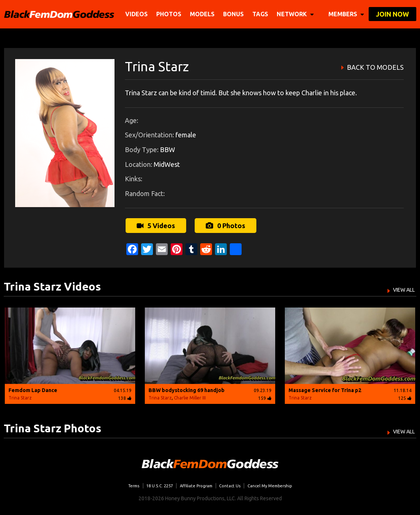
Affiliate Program (194, 484)
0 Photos (224, 224)
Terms (120, 484)
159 (265, 396)
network (297, 14)
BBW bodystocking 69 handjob (187, 388)
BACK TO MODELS (375, 67)
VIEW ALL (400, 287)
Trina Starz (20, 396)
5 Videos (155, 224)
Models (204, 14)
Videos (138, 14)
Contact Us (233, 484)
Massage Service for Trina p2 (325, 388)
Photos (170, 14)
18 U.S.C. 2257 (151, 484)
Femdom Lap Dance (33, 388)
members (346, 14)
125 (405, 396)
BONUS (235, 14)
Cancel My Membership (280, 484)
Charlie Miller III (190, 396)
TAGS (262, 14)
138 (125, 396)
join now (392, 14)
